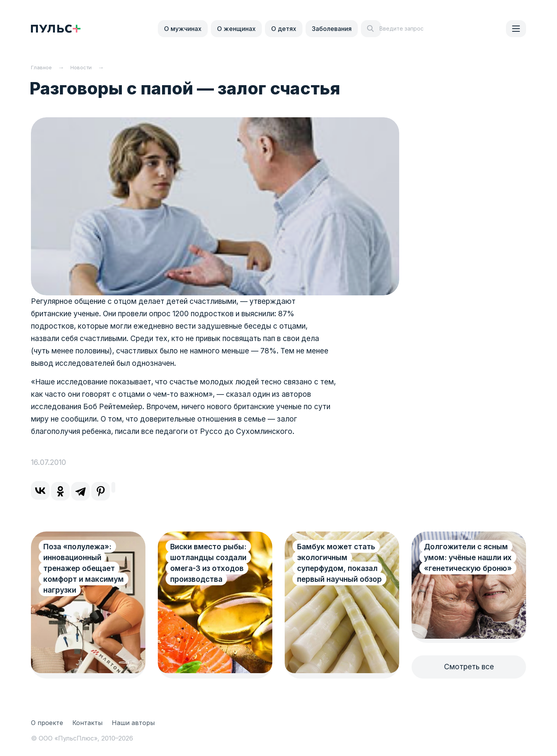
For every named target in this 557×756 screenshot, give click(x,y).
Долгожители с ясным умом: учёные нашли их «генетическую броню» (468, 558)
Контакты (87, 723)
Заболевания (332, 29)
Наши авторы (133, 723)
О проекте (47, 723)
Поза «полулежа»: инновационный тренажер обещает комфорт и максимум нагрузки (84, 568)
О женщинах (236, 29)
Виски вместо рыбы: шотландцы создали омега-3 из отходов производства (208, 563)
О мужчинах (183, 29)
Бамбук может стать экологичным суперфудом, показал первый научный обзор (339, 563)
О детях (284, 29)
